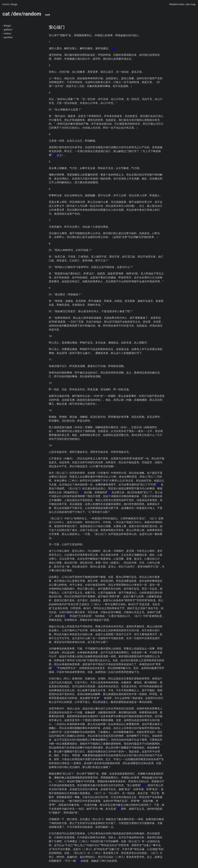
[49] (67, 616)
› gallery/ (8, 30)
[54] (79, 861)
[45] (54, 155)
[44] (113, 48)
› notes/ (7, 33)
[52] (143, 785)
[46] (159, 485)
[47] (82, 492)
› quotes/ (8, 37)
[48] (110, 492)
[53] (119, 809)
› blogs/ (7, 26)
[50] (54, 668)
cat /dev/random (26, 14)
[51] (102, 698)
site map (191, 4)
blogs (14, 4)
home (6, 4)
